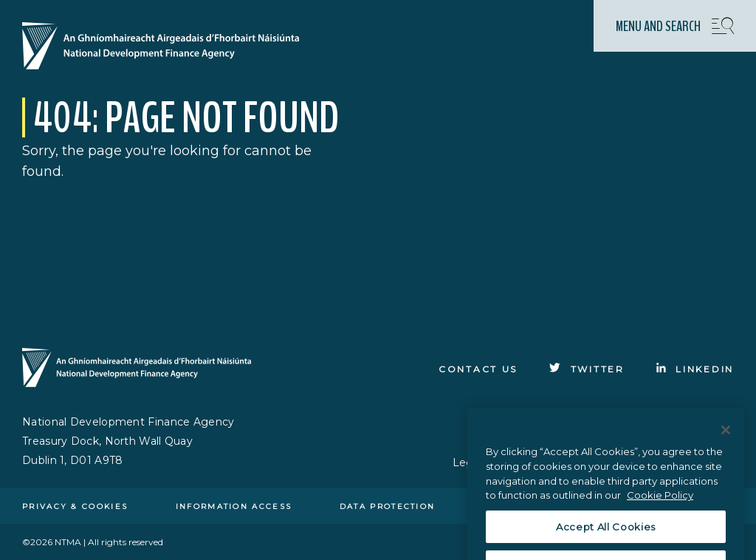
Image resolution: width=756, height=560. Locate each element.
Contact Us (478, 369)
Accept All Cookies (606, 536)
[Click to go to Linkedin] (695, 369)
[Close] (726, 440)
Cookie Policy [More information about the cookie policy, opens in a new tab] (660, 505)
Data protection (388, 506)
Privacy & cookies (75, 506)
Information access (234, 506)
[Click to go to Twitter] (587, 369)
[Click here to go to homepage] (166, 47)
